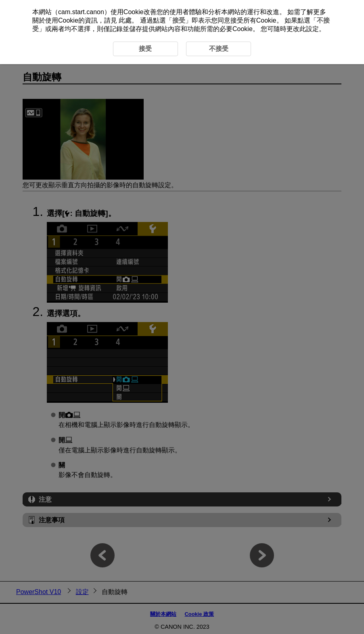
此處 (125, 20)
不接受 (219, 49)
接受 (179, 20)
